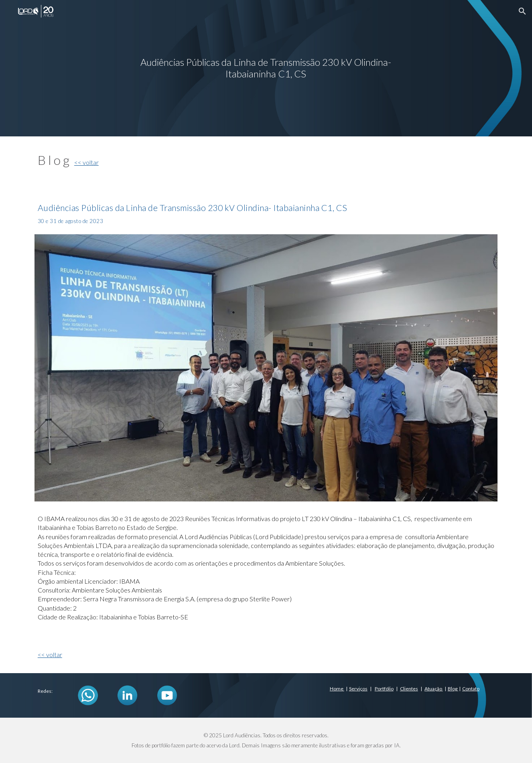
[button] (522, 11)
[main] (266, 68)
